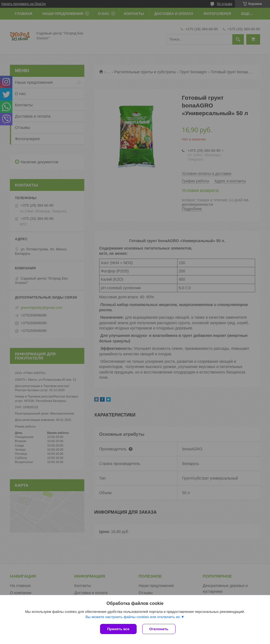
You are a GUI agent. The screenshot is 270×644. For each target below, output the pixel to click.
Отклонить (159, 629)
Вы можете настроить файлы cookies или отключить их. (133, 617)
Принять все (118, 629)
